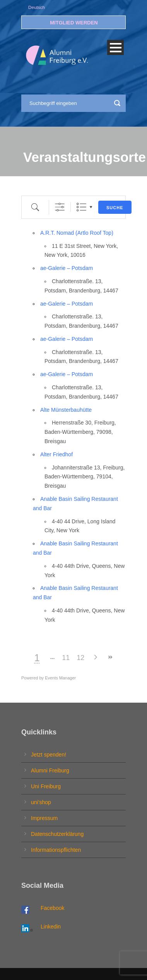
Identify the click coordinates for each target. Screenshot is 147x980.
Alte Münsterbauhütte (66, 410)
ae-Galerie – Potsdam (67, 268)
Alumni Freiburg (50, 770)
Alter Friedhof (56, 454)
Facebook (52, 908)
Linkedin (51, 927)
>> (110, 657)
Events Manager (60, 678)
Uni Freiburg (46, 786)
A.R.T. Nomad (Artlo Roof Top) (77, 233)
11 (66, 658)
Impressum (44, 818)
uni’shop (41, 802)
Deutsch (37, 7)
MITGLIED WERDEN (74, 23)
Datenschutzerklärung (57, 834)
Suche (115, 208)
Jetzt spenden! (49, 755)
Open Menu (115, 47)
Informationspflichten (56, 850)
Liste (81, 207)
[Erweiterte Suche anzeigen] (60, 207)
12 (80, 658)
